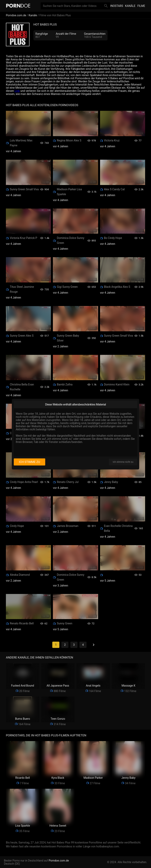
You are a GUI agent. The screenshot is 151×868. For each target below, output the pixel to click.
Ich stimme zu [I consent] (29, 462)
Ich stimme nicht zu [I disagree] (123, 462)
